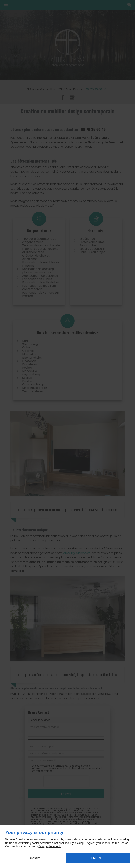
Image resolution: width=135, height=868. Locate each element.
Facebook (54, 846)
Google (43, 846)
